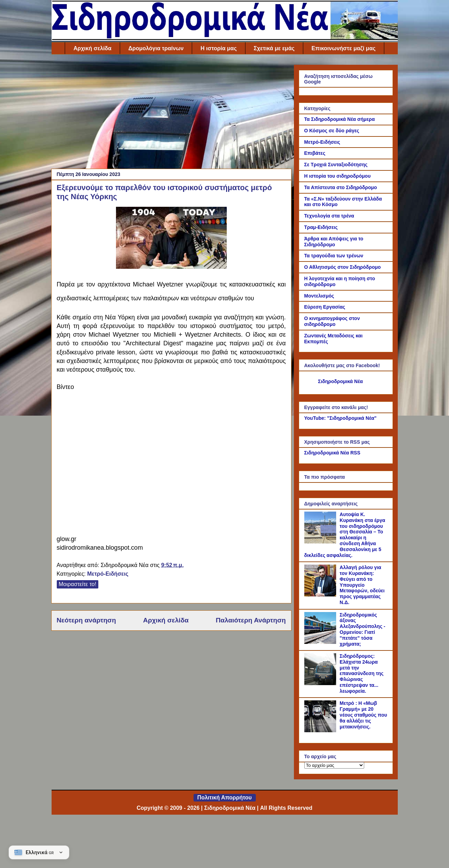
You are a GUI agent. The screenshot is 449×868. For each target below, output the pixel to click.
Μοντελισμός (319, 296)
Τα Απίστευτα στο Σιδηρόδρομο (341, 187)
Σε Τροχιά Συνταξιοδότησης (336, 165)
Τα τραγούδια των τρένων (334, 256)
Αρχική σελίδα (92, 48)
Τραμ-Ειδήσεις (321, 227)
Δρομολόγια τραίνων (156, 48)
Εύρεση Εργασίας (325, 307)
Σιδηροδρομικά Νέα (341, 381)
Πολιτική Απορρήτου (224, 798)
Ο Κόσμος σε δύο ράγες (332, 131)
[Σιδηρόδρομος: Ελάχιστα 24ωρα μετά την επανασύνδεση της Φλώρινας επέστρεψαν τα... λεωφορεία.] (321, 683)
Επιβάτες (315, 153)
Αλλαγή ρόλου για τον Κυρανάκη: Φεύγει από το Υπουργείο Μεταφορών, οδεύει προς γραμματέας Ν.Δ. (362, 585)
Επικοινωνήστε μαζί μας (344, 48)
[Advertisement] (171, 113)
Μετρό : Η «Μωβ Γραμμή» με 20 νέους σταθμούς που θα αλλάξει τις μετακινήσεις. (363, 715)
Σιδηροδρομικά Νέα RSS (332, 453)
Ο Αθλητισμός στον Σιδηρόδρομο (343, 267)
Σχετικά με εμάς (274, 48)
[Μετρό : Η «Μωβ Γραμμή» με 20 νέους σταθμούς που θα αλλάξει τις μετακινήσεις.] (321, 730)
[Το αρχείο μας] (334, 765)
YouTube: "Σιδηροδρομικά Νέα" (340, 418)
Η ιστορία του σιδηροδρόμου (338, 176)
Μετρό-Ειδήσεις (108, 574)
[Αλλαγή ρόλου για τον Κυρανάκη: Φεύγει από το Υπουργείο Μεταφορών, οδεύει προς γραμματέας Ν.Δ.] (321, 595)
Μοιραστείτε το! (78, 584)
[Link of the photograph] (171, 267)
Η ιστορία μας (218, 48)
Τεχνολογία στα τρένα (329, 216)
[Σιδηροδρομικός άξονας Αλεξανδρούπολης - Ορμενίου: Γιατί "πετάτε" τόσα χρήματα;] (321, 642)
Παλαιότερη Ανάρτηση (251, 620)
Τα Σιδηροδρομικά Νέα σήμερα (340, 119)
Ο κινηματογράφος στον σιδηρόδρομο (332, 321)
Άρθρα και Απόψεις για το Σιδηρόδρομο (334, 242)
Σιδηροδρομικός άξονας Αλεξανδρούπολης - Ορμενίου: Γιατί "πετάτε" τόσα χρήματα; (362, 629)
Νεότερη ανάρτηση (86, 620)
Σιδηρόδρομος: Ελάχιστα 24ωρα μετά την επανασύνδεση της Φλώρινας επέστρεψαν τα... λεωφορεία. (362, 674)
